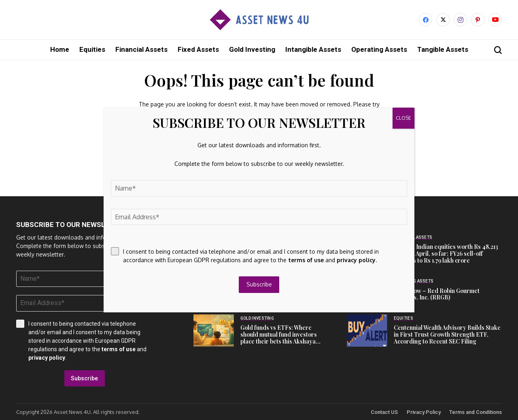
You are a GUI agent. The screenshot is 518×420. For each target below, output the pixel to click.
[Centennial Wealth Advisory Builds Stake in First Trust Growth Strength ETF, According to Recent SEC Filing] (367, 330)
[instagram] (460, 20)
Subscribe (84, 378)
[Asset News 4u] (259, 20)
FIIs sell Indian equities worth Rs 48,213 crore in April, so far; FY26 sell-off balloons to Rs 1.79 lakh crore (446, 253)
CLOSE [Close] (403, 118)
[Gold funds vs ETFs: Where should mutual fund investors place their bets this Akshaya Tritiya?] (214, 330)
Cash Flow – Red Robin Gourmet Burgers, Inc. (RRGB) (437, 294)
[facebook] (426, 20)
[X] (443, 20)
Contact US (384, 412)
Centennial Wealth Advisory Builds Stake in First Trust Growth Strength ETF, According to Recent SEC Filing (447, 334)
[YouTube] (495, 20)
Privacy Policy (424, 412)
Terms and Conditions (476, 412)
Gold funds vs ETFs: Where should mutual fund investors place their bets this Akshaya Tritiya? (279, 337)
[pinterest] (478, 20)
